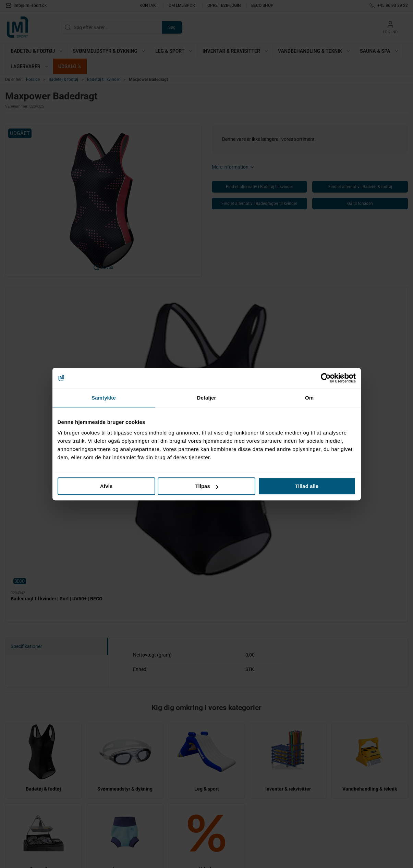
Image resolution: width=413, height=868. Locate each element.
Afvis (106, 486)
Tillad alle (307, 486)
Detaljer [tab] (207, 398)
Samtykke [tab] (104, 398)
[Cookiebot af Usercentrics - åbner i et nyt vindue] (326, 378)
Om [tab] (309, 398)
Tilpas (207, 486)
